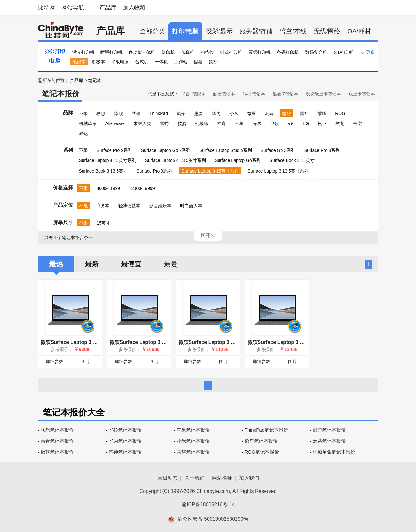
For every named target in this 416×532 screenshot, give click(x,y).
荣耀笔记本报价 (193, 452)
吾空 (357, 123)
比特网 (47, 8)
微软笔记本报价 (57, 452)
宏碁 (269, 113)
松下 (322, 123)
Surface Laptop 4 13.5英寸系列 (176, 160)
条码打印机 (288, 52)
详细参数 (54, 362)
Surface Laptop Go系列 (238, 160)
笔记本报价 (61, 94)
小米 (234, 113)
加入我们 (249, 478)
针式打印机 (231, 52)
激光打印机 (83, 52)
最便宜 (131, 264)
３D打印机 (344, 52)
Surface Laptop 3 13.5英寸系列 (278, 171)
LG (306, 123)
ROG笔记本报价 (262, 452)
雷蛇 (164, 123)
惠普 (199, 113)
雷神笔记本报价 (125, 452)
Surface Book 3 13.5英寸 (103, 171)
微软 (287, 113)
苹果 (136, 113)
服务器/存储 (256, 31)
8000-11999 (108, 188)
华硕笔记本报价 (125, 430)
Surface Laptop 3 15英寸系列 (210, 171)
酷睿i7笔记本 (285, 94)
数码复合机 (316, 52)
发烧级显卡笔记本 (323, 94)
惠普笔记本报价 (57, 441)
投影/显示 (219, 31)
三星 (239, 123)
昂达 (83, 134)
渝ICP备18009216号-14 (208, 504)
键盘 (198, 62)
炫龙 (340, 123)
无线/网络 (327, 31)
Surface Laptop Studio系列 (226, 150)
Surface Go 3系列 (278, 150)
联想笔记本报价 (57, 430)
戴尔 (181, 113)
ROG (340, 113)
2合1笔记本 (194, 94)
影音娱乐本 (160, 206)
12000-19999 (142, 188)
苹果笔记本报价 (193, 430)
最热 (56, 264)
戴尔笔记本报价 (329, 430)
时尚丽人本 (191, 206)
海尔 (257, 123)
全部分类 (152, 31)
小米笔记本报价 (193, 441)
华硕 (118, 113)
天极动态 (168, 478)
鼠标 (213, 62)
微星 (252, 113)
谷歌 (274, 123)
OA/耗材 (359, 31)
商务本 (103, 206)
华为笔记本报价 (125, 441)
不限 (83, 113)
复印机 (168, 52)
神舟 (221, 123)
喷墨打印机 (111, 52)
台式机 (142, 62)
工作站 (181, 62)
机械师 (202, 123)
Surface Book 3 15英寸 (292, 160)
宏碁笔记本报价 (329, 441)
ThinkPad (159, 113)
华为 (216, 113)
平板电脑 (120, 62)
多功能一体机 (142, 52)
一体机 (161, 62)
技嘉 (182, 123)
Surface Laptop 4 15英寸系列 (108, 160)
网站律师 (222, 478)
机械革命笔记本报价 (334, 452)
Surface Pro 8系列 (322, 150)
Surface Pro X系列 (154, 171)
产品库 (108, 8)
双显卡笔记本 (362, 94)
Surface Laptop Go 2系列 (166, 150)
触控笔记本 (224, 94)
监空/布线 (293, 31)
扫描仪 (207, 52)
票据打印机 (259, 52)
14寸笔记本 (254, 94)
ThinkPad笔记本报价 (266, 430)
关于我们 (195, 478)
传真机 (188, 52)
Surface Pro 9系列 (114, 150)
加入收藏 (134, 8)
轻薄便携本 (129, 206)
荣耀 (322, 113)
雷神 (304, 113)
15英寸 (103, 223)
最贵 (171, 264)
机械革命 (88, 123)
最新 (92, 264)
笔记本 (79, 62)
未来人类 (142, 123)
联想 (101, 113)
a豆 (291, 123)
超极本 (98, 62)
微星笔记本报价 (261, 441)
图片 (86, 362)
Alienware (115, 123)
